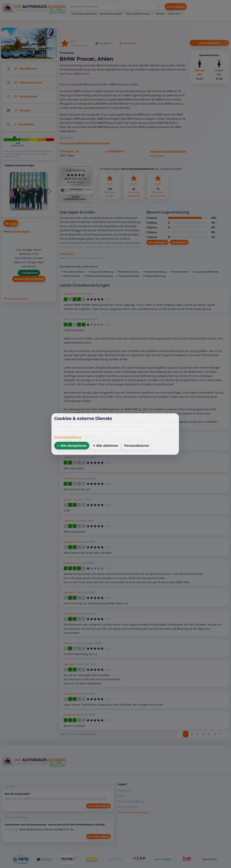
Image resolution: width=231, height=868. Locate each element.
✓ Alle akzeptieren (72, 446)
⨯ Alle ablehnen (105, 446)
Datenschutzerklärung (68, 437)
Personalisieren (137, 446)
